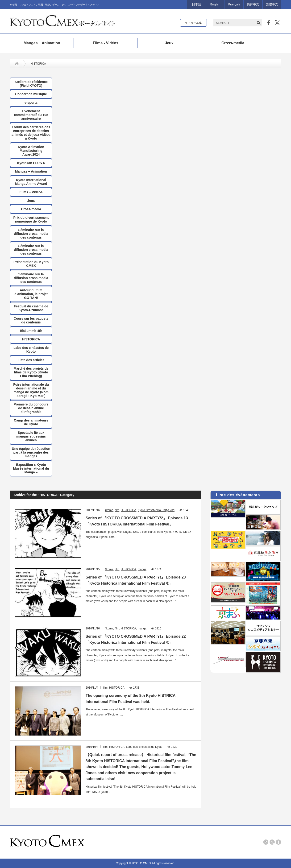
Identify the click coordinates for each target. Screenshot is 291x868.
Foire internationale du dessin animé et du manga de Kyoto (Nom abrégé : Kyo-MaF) (31, 390)
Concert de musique (31, 94)
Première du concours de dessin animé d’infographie (31, 408)
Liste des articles (31, 360)
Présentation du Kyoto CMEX (31, 264)
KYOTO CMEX (142, 863)
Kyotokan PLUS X (31, 163)
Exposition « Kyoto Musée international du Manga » (31, 468)
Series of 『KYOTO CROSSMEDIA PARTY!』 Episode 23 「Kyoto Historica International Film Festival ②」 (136, 580)
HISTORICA (31, 339)
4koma (109, 510)
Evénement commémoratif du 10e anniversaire (31, 115)
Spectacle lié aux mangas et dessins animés (31, 436)
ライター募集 (193, 23)
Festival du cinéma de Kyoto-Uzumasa (31, 308)
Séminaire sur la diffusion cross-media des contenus (31, 234)
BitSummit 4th (31, 331)
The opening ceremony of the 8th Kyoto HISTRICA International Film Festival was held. (131, 699)
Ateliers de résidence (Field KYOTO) (31, 84)
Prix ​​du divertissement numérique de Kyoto (31, 219)
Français (234, 4)
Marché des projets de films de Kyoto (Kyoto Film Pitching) (31, 372)
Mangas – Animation (42, 43)
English (215, 4)
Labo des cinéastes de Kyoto (31, 350)
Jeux (169, 43)
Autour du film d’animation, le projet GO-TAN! (31, 294)
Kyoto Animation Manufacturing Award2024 (31, 151)
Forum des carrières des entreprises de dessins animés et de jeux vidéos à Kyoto (31, 133)
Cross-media (233, 43)
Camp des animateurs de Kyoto (31, 422)
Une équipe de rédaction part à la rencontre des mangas (31, 452)
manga (142, 569)
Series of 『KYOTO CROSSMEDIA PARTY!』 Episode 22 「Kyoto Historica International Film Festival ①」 (136, 639)
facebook (279, 842)
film (117, 510)
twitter (272, 842)
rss (266, 842)
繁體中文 (272, 4)
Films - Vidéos (105, 43)
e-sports (31, 103)
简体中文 (253, 4)
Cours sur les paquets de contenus (31, 320)
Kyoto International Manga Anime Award (31, 182)
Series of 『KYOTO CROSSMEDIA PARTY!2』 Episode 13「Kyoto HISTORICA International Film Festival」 (137, 521)
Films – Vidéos (31, 192)
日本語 (197, 4)
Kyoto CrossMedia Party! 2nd (156, 510)
